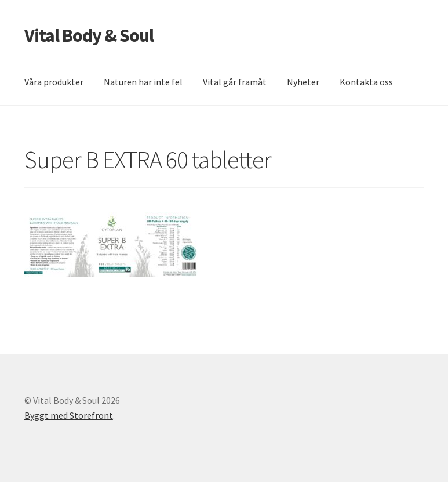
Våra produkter (54, 82)
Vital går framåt (235, 82)
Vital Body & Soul (89, 35)
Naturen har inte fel (143, 82)
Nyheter (303, 82)
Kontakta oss (366, 82)
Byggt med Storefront (69, 415)
